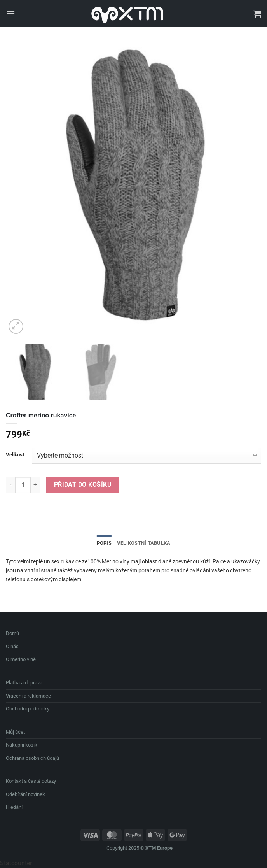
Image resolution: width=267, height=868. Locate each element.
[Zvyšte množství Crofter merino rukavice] (35, 485)
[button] (10, 13)
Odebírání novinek (25, 794)
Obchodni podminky (28, 709)
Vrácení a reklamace (28, 696)
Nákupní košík (22, 745)
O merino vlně (21, 659)
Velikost (15, 455)
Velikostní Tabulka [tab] (144, 543)
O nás (12, 646)
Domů (12, 633)
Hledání (14, 807)
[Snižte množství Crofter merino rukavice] (10, 485)
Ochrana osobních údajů (32, 758)
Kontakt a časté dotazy (31, 781)
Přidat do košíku (83, 485)
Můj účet (15, 732)
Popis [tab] (104, 543)
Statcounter (16, 863)
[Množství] (23, 485)
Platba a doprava (24, 683)
